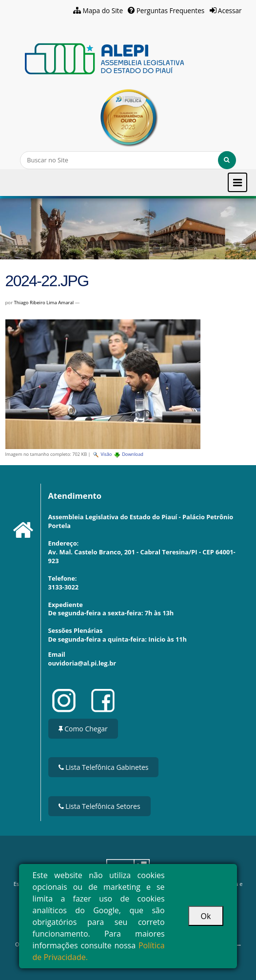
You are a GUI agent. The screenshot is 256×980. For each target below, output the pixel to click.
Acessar (230, 10)
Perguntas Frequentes (171, 10)
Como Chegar (83, 729)
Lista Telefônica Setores (99, 806)
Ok (206, 916)
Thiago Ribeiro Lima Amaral (44, 303)
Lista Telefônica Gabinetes (104, 767)
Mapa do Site (103, 10)
